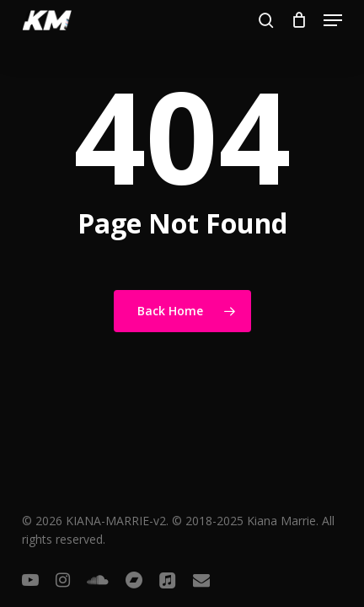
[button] (333, 20)
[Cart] (299, 20)
